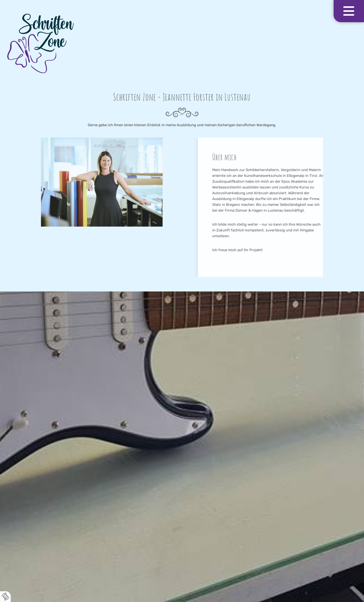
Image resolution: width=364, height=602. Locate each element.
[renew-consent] (5, 597)
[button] (349, 11)
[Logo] (182, 43)
